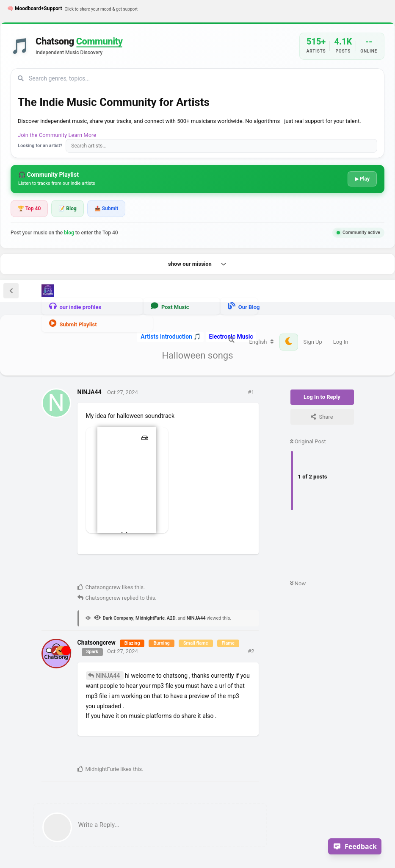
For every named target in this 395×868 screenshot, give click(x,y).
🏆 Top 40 (29, 209)
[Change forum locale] (261, 342)
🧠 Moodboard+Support (72, 9)
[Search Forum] (232, 340)
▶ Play (362, 179)
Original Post (308, 441)
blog (69, 233)
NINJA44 (109, 676)
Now (298, 583)
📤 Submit (106, 209)
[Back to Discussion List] (11, 291)
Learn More (83, 135)
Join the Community (42, 135)
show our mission (197, 264)
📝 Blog (67, 209)
